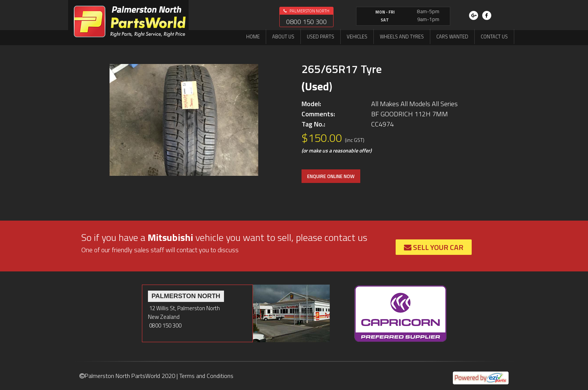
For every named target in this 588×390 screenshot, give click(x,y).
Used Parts (321, 37)
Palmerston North (306, 11)
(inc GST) (355, 140)
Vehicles (357, 37)
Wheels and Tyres (402, 37)
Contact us (494, 37)
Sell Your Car (434, 247)
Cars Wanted (452, 37)
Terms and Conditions (206, 376)
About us (283, 37)
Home (253, 37)
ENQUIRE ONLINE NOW (331, 176)
